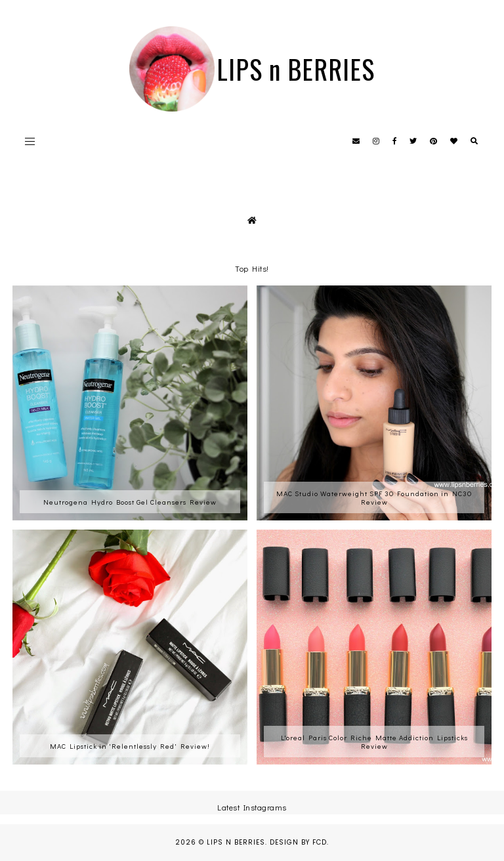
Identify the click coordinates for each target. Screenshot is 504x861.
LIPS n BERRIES (296, 69)
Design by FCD (298, 842)
